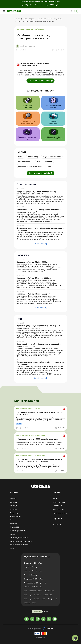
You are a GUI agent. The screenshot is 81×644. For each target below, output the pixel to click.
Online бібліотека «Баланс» (20, 545)
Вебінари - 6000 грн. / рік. (33, 587)
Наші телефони (58, 509)
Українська (37, 612)
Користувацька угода (60, 513)
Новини (13, 534)
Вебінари (13, 509)
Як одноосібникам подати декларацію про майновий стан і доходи (40, 414)
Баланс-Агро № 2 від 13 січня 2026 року (33, 294)
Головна (13, 499)
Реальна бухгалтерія (17, 531)
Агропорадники (16, 516)
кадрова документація (52, 157)
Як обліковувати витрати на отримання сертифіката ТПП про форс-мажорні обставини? (40, 461)
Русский (47, 612)
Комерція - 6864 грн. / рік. (33, 571)
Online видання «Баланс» (19, 538)
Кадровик (13, 523)
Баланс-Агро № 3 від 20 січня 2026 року (33, 262)
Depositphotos (58, 525)
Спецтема (14, 502)
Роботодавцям (40, 29)
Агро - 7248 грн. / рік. (31, 575)
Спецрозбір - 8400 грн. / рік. (34, 579)
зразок (51, 166)
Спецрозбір (14, 513)
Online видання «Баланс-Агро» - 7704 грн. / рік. (40, 599)
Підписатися (50, 5)
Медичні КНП (15, 527)
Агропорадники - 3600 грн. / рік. (35, 583)
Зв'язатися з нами (59, 502)
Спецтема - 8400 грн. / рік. (33, 563)
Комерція (13, 506)
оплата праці (33, 157)
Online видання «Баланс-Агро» (25, 29)
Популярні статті (30, 603)
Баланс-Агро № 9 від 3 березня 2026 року (34, 278)
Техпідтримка (57, 506)
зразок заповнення (45, 161)
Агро (12, 520)
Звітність (38, 409)
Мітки (12, 548)
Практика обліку (40, 435)
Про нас (55, 499)
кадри (21, 157)
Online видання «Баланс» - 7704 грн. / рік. (39, 595)
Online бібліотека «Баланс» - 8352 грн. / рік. (39, 591)
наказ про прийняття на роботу (31, 166)
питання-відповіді (25, 161)
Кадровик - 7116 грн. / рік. (33, 567)
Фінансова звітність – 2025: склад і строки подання (39, 439)
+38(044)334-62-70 (31, 5)
